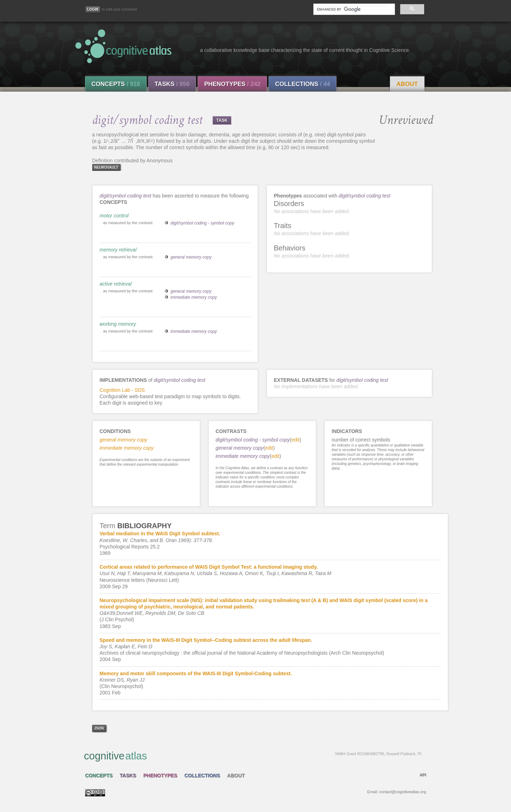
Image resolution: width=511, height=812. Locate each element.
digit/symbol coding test (126, 196)
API (423, 775)
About (407, 84)
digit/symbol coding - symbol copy (202, 223)
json (99, 728)
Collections (303, 84)
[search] (352, 9)
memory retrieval (118, 250)
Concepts (116, 84)
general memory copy (191, 257)
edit (295, 440)
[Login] (93, 9)
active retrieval (116, 284)
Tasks (172, 84)
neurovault (106, 167)
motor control (114, 216)
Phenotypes (232, 84)
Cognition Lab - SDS (122, 390)
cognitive (253, 756)
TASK (222, 120)
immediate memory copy (194, 297)
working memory (118, 324)
